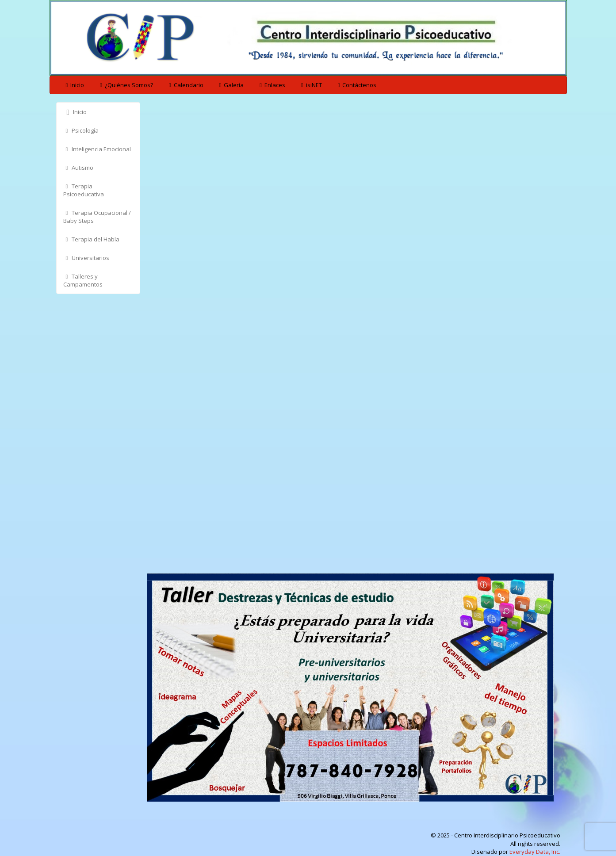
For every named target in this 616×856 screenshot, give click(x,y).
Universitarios (86, 258)
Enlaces (271, 85)
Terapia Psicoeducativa (84, 190)
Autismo (78, 168)
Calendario (185, 85)
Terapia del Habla (92, 239)
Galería (230, 85)
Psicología (81, 130)
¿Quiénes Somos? (125, 85)
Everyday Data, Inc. (535, 852)
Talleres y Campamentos (83, 280)
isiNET (310, 85)
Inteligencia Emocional (97, 149)
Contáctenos (356, 85)
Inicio (74, 85)
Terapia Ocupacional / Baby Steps (97, 217)
